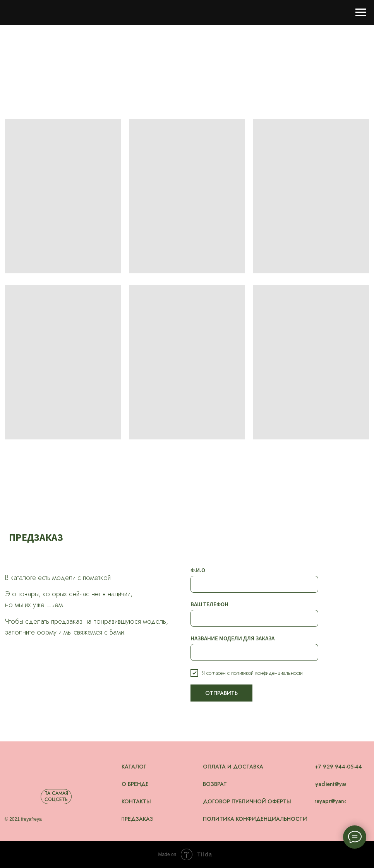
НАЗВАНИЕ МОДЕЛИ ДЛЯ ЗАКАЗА (232, 638)
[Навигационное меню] (361, 12)
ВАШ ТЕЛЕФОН (209, 604)
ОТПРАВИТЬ (221, 693)
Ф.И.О (198, 570)
